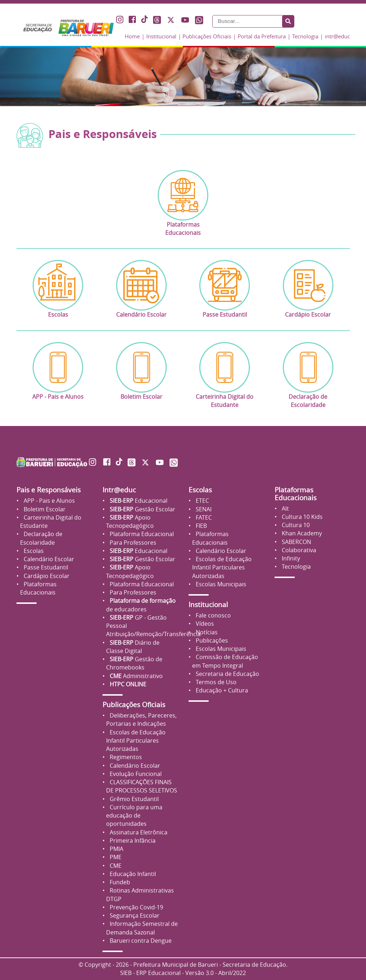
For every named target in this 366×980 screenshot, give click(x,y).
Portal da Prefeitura (262, 36)
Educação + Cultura (221, 690)
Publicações (211, 641)
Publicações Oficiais (207, 36)
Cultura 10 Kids (301, 517)
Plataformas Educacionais (296, 494)
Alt (285, 509)
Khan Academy (301, 533)
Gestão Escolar (142, 509)
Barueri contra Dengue (140, 941)
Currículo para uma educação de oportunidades (134, 816)
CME (115, 866)
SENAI (203, 509)
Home (132, 36)
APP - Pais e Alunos (49, 501)
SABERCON (296, 542)
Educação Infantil (132, 874)
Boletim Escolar (44, 509)
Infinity (290, 558)
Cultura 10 (295, 525)
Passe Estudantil (45, 567)
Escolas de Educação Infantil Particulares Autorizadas (136, 741)
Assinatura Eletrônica (138, 832)
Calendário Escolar (48, 559)
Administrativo (136, 676)
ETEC (202, 501)
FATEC (203, 518)
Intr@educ (119, 490)
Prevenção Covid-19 (136, 907)
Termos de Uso (215, 682)
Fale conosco (213, 616)
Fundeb (119, 882)
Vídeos (204, 624)
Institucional (161, 36)
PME (115, 857)
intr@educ (337, 36)
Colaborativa (298, 550)
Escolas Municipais (220, 584)
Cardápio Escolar (46, 576)
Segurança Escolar (134, 916)
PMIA (116, 849)
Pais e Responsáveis (49, 490)
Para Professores (132, 543)
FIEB (201, 526)
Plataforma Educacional (141, 534)
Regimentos (125, 757)
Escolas (33, 551)
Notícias (206, 632)
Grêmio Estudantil (134, 799)
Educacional (138, 501)
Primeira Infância (132, 841)
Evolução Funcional (135, 774)
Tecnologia (305, 36)
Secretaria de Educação (227, 674)
